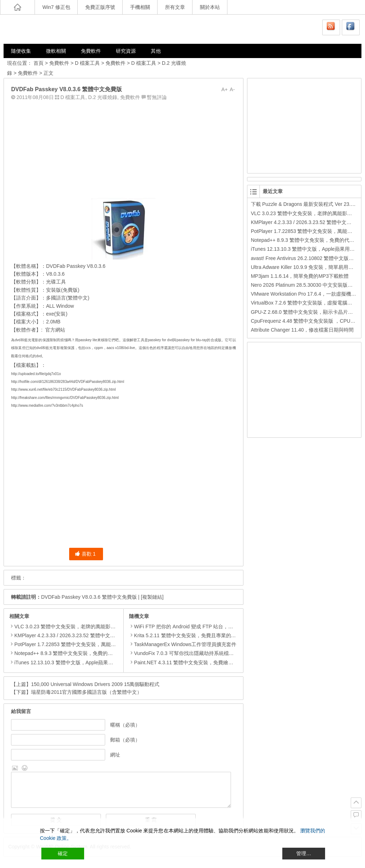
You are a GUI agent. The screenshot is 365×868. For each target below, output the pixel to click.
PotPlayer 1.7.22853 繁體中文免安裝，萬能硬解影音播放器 (80, 644)
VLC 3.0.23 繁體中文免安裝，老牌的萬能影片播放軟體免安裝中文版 (90, 627)
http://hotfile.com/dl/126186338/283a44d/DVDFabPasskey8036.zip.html (68, 382)
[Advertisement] (123, 148)
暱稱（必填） (125, 725)
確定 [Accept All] (63, 853)
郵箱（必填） (125, 740)
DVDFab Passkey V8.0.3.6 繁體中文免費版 (89, 597)
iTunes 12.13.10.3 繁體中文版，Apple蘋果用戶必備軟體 (76, 662)
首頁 (38, 63)
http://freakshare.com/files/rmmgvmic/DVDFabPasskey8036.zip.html (65, 398)
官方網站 (55, 330)
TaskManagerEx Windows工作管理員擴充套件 (183, 644)
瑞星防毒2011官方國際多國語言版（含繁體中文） (86, 692)
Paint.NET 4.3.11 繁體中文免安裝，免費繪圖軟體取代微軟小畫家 (204, 662)
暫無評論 (157, 97)
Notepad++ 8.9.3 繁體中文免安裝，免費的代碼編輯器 (73, 653)
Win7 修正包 (56, 7)
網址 (115, 755)
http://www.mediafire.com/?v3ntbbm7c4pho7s (47, 406)
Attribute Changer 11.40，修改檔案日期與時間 (302, 330)
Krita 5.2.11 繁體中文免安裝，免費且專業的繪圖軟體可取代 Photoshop (210, 635)
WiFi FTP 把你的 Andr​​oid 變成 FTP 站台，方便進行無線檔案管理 (204, 627)
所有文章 (175, 7)
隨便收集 (21, 51)
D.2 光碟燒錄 (103, 97)
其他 (156, 51)
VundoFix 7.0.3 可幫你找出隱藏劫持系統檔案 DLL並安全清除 (199, 653)
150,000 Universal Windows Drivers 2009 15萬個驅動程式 (95, 684)
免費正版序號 (100, 7)
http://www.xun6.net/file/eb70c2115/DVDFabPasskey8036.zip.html (63, 389)
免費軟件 (91, 51)
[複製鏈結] (152, 597)
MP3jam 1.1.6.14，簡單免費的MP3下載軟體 (300, 276)
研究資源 (126, 51)
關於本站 (210, 7)
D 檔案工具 (87, 63)
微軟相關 (56, 51)
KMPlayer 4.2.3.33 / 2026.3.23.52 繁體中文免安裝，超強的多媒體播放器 (94, 635)
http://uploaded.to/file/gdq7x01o (36, 374)
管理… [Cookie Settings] (304, 853)
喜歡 (85, 554)
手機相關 (140, 7)
